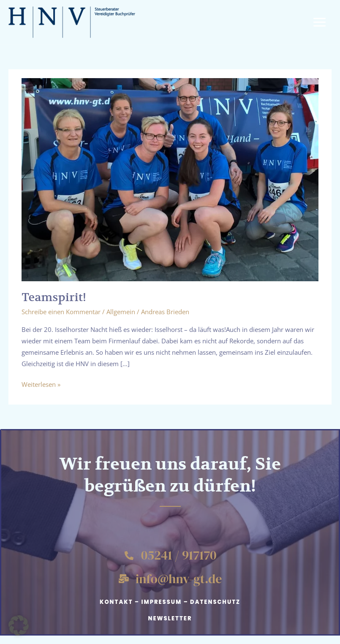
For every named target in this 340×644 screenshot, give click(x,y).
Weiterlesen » (41, 384)
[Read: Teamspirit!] (170, 179)
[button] (19, 625)
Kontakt (116, 602)
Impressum (161, 602)
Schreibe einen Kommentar (61, 312)
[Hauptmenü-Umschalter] (320, 22)
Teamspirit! (54, 297)
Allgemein (121, 312)
